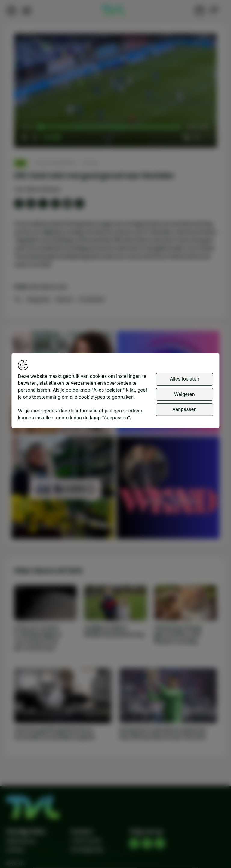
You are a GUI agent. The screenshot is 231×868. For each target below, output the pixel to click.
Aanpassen (184, 409)
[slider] (110, 127)
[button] (117, 92)
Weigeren (185, 394)
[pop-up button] (196, 137)
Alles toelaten (185, 379)
